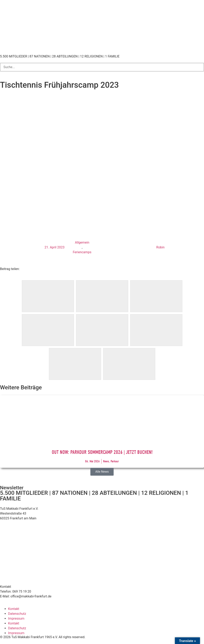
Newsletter (12, 488)
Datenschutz (17, 614)
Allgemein (82, 242)
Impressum (16, 618)
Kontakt (14, 609)
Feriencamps (82, 252)
